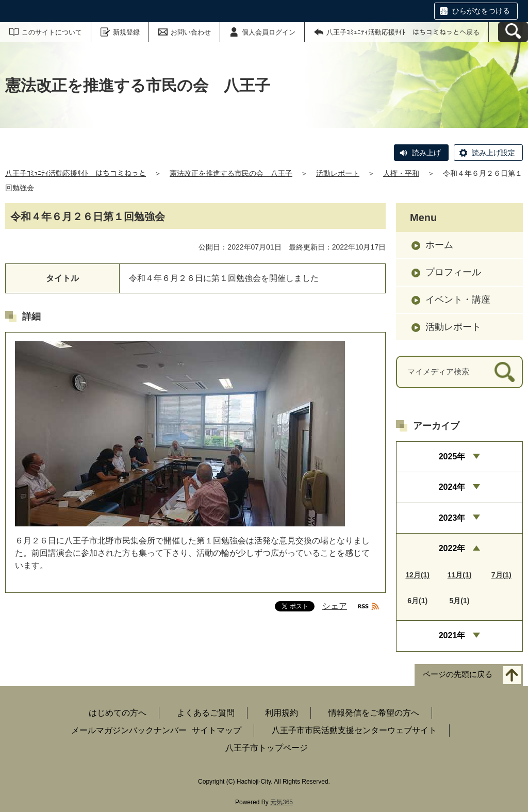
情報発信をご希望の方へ (374, 713)
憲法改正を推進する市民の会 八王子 (231, 173)
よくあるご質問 (206, 713)
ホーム (439, 245)
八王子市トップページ (267, 748)
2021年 (452, 635)
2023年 (452, 518)
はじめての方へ (118, 713)
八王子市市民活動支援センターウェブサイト (354, 730)
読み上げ (426, 153)
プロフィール (453, 272)
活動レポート (338, 173)
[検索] (505, 372)
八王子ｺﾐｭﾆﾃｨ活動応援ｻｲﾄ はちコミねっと (76, 173)
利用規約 (282, 713)
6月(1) (417, 601)
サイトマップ (217, 730)
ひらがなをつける (481, 11)
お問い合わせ (191, 32)
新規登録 (126, 32)
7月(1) (501, 575)
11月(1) (460, 575)
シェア (335, 606)
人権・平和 (401, 173)
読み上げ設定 (493, 153)
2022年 (452, 548)
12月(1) (417, 575)
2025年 (452, 457)
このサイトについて (52, 32)
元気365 (282, 802)
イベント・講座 (458, 300)
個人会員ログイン (269, 32)
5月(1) (460, 601)
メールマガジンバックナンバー (129, 730)
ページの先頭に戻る (458, 674)
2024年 (452, 487)
